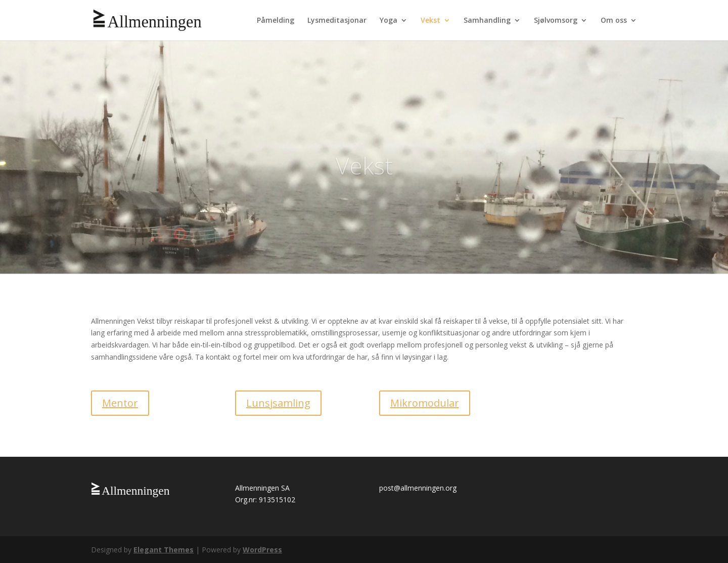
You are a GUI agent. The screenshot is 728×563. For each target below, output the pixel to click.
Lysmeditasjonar (337, 21)
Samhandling (487, 21)
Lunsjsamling (278, 403)
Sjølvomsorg (556, 21)
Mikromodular (425, 403)
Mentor (120, 403)
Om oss (614, 21)
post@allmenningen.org (418, 488)
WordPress (262, 550)
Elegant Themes (164, 550)
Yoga (389, 21)
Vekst (430, 21)
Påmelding (276, 21)
